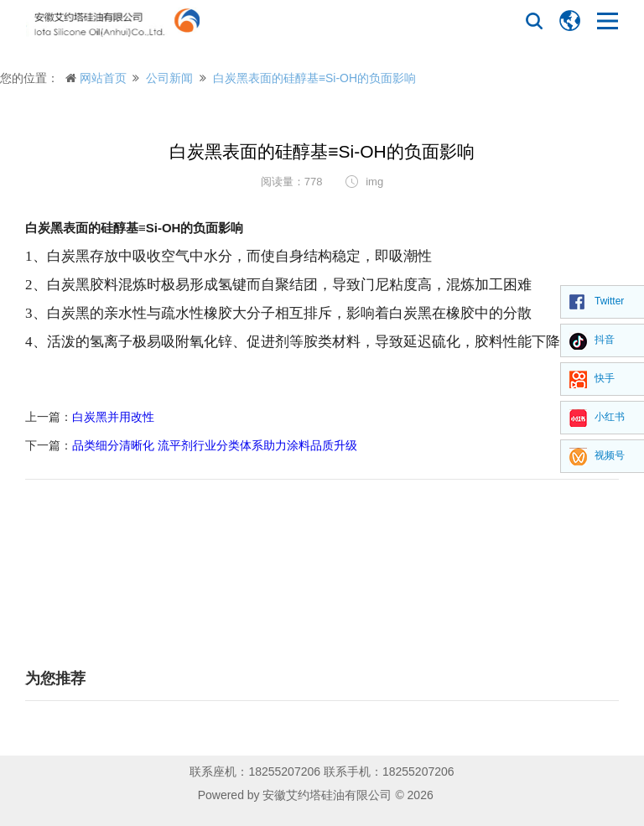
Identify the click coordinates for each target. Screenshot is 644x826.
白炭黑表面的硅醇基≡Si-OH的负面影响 (314, 78)
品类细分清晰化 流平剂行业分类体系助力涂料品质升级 (215, 445)
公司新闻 (169, 78)
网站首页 (103, 78)
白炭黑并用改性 (113, 417)
